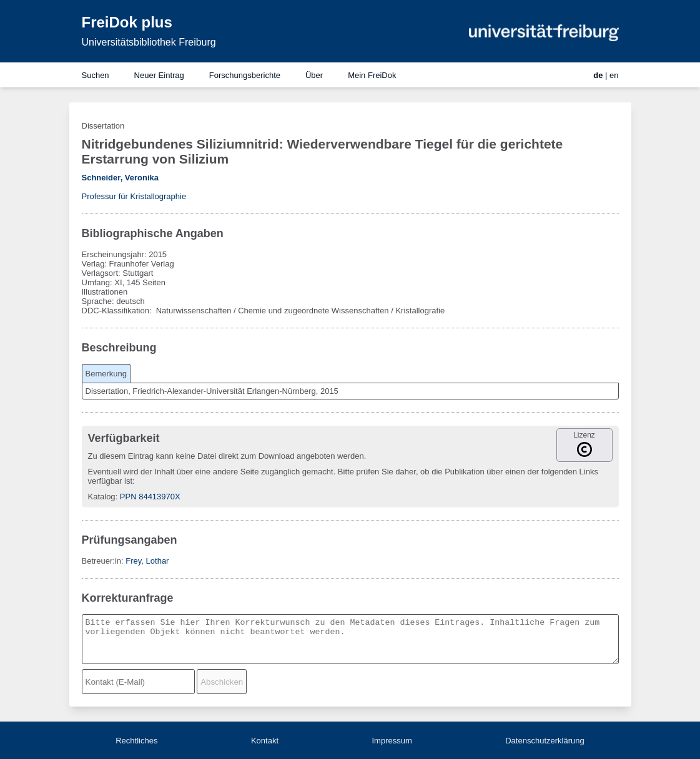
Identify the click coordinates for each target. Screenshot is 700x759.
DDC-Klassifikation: (118, 311)
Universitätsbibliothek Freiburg (149, 42)
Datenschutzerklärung (545, 741)
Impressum (392, 741)
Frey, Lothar (147, 561)
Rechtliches (136, 741)
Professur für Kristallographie (134, 196)
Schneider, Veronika (121, 178)
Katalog (102, 497)
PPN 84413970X (150, 497)
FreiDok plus (127, 22)
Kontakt (265, 741)
